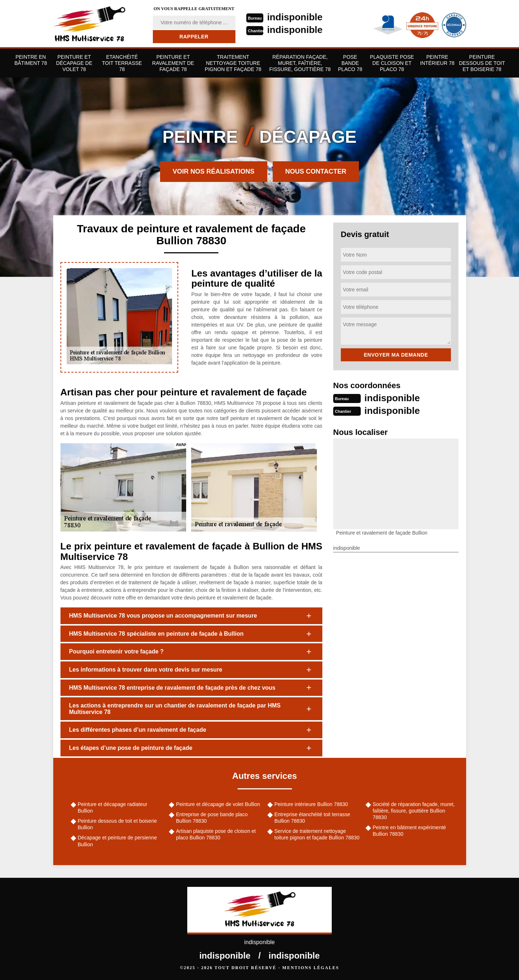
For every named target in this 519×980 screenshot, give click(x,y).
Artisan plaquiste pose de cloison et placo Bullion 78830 (216, 834)
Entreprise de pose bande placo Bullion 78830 (212, 818)
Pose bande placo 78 (350, 63)
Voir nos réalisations (214, 171)
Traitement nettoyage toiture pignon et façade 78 (233, 63)
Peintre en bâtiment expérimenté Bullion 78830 (409, 831)
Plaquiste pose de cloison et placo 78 (392, 63)
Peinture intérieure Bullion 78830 (311, 804)
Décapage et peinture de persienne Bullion (118, 841)
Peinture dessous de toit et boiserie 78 (482, 63)
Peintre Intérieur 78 (437, 60)
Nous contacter (316, 171)
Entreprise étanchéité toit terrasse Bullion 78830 (312, 818)
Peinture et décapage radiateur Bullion (113, 807)
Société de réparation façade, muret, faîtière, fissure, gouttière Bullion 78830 (414, 811)
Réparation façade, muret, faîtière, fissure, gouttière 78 (300, 63)
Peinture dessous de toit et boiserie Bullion (118, 824)
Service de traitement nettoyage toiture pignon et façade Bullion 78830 (317, 834)
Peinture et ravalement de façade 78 (173, 63)
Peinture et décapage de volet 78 (74, 63)
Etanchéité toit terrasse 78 (122, 63)
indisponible (295, 17)
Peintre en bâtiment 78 (31, 60)
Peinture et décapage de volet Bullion (218, 804)
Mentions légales (311, 968)
